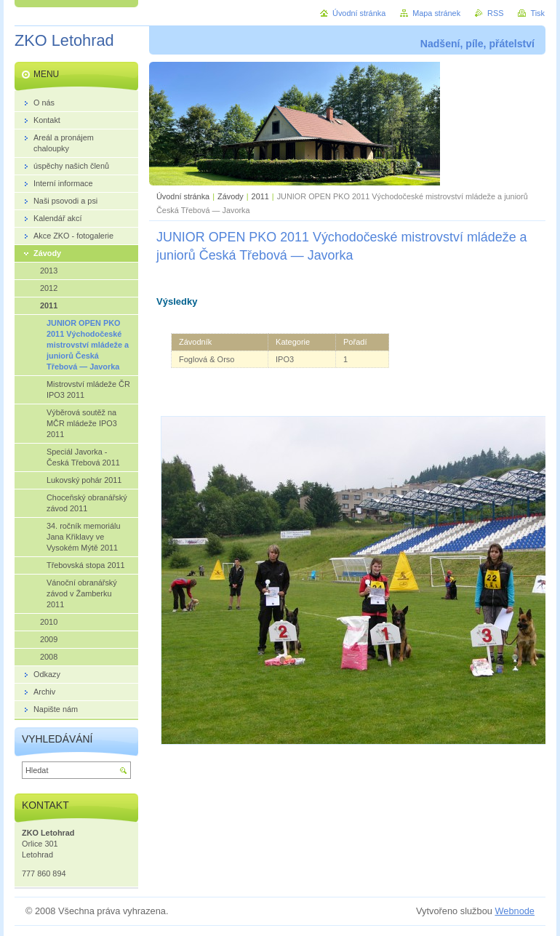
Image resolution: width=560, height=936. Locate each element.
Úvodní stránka (183, 196)
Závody (231, 196)
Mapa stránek (436, 13)
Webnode (515, 911)
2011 (260, 196)
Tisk (537, 13)
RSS (495, 13)
